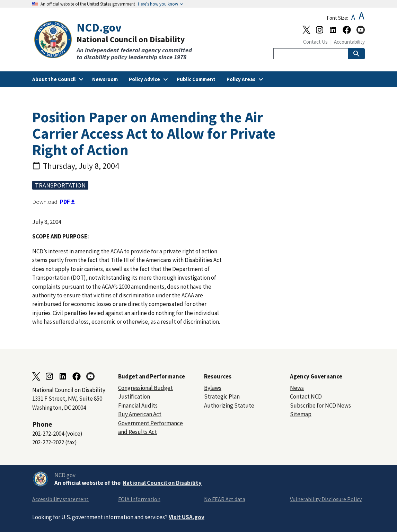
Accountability (349, 42)
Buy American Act (140, 414)
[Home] (115, 41)
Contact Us (315, 42)
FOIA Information (139, 499)
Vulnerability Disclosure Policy (326, 499)
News (297, 388)
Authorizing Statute (229, 405)
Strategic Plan (222, 396)
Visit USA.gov (187, 517)
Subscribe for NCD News (320, 405)
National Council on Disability (162, 483)
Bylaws (213, 388)
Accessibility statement (60, 499)
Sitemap (301, 414)
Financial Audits (138, 405)
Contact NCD (306, 396)
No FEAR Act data (225, 499)
